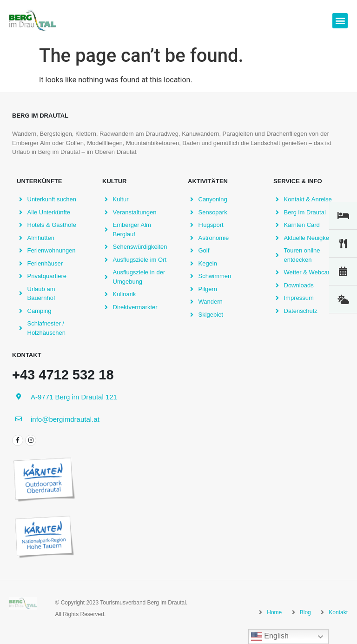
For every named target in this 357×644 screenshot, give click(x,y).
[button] (340, 21)
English (270, 637)
